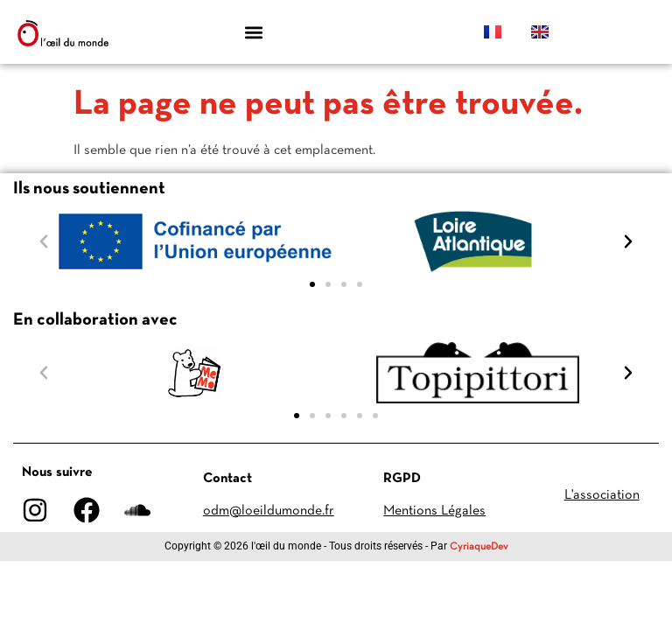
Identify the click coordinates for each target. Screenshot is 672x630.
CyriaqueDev (479, 547)
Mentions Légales (434, 511)
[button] (254, 32)
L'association (602, 495)
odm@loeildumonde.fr (269, 511)
